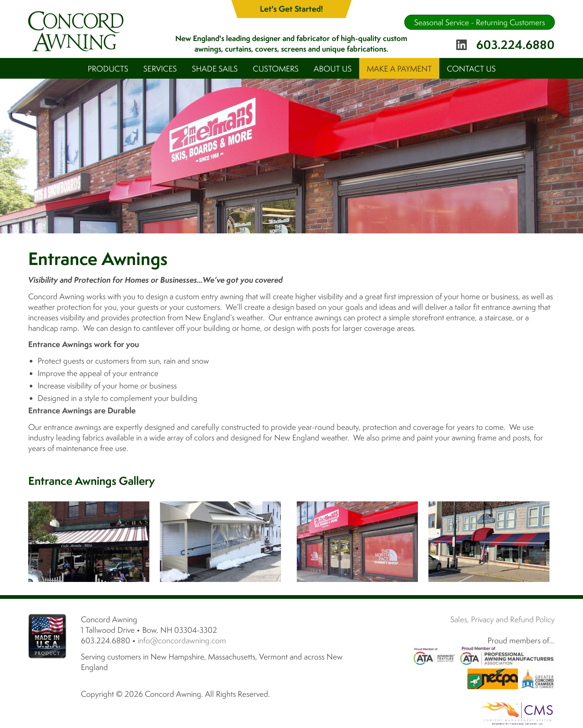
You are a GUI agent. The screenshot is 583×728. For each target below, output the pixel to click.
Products (108, 69)
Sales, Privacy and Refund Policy (503, 619)
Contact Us (471, 69)
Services (160, 69)
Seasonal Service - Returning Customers (480, 22)
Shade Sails (215, 69)
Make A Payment (399, 69)
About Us (333, 69)
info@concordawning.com (182, 640)
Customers (276, 69)
